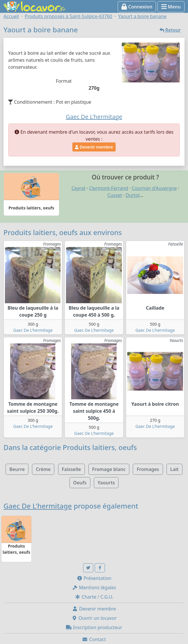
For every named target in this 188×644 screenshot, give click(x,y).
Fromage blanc (109, 469)
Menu (171, 7)
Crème (43, 469)
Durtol (133, 195)
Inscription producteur (94, 627)
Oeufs (80, 483)
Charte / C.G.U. (94, 597)
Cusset (115, 195)
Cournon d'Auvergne (154, 188)
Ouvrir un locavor (94, 618)
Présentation (94, 578)
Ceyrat (78, 188)
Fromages (148, 469)
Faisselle (71, 469)
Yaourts (106, 483)
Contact (94, 639)
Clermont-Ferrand (109, 188)
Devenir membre (94, 147)
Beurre (17, 469)
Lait (174, 469)
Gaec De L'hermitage (33, 330)
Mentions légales (94, 587)
